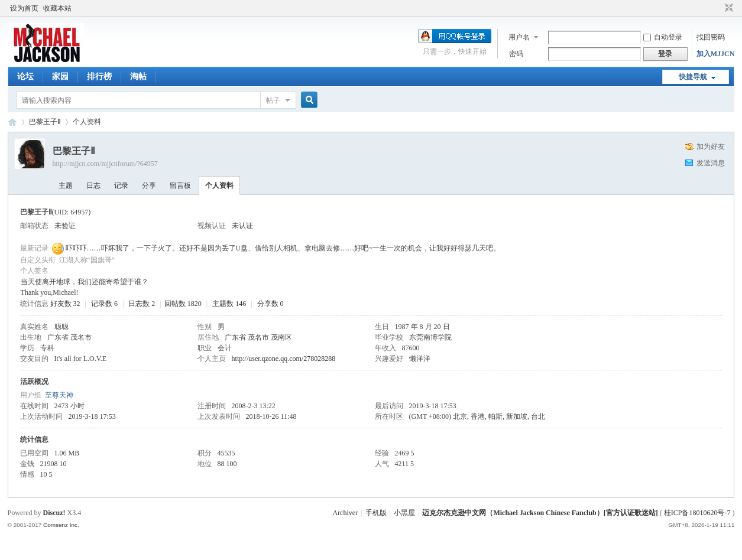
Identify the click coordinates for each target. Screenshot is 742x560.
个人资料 (219, 185)
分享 (149, 185)
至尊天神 (59, 395)
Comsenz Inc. (61, 525)
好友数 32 (65, 304)
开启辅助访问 (718, 8)
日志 (93, 185)
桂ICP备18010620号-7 (697, 513)
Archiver (346, 513)
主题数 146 (229, 304)
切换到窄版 (728, 8)
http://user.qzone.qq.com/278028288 (284, 359)
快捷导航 (693, 77)
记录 (121, 185)
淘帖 (138, 76)
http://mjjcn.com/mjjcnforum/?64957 (105, 164)
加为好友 (711, 146)
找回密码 (711, 37)
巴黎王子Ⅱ (45, 122)
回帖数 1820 (183, 304)
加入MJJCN (716, 54)
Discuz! (54, 513)
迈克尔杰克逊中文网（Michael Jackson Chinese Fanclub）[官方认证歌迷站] (540, 513)
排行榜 (99, 76)
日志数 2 (142, 304)
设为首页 (24, 8)
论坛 (25, 76)
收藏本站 (57, 8)
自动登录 (663, 37)
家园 (60, 76)
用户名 (519, 37)
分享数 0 (270, 304)
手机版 (376, 513)
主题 (66, 185)
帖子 (273, 100)
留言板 (180, 185)
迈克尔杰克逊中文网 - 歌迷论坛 (12, 122)
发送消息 (711, 163)
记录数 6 (104, 304)
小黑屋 (404, 513)
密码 (516, 54)
